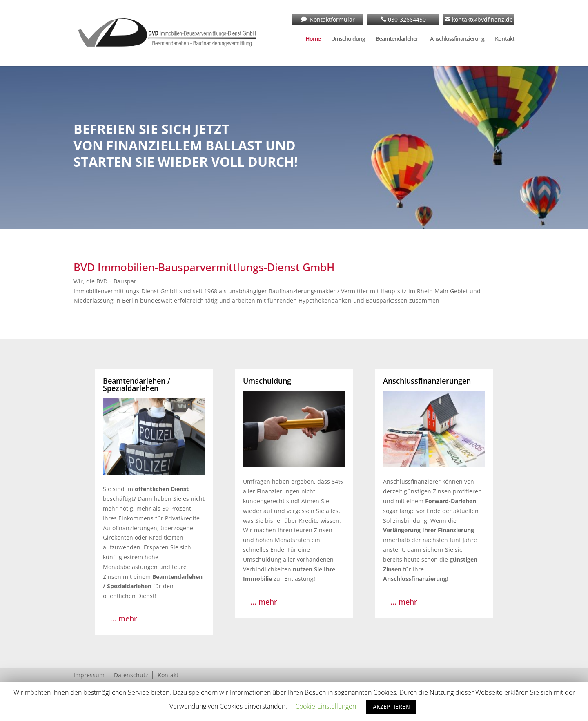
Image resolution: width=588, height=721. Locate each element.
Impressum (89, 675)
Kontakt (505, 39)
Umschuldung (348, 39)
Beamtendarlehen (398, 39)
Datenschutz (131, 675)
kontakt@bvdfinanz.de (482, 19)
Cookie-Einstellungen (326, 706)
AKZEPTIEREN (391, 706)
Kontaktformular (332, 19)
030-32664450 (406, 19)
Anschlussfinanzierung (457, 39)
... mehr (124, 618)
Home (313, 39)
